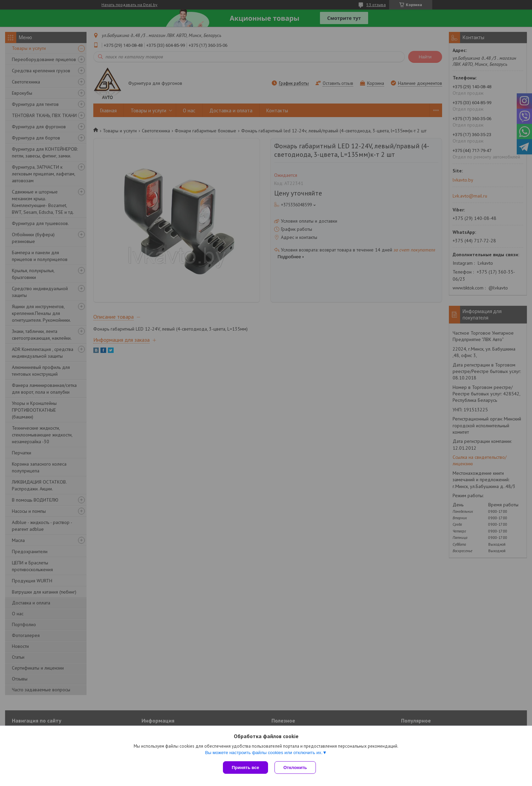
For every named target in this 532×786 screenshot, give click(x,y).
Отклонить (295, 768)
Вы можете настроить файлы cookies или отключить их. (264, 753)
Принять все (245, 768)
